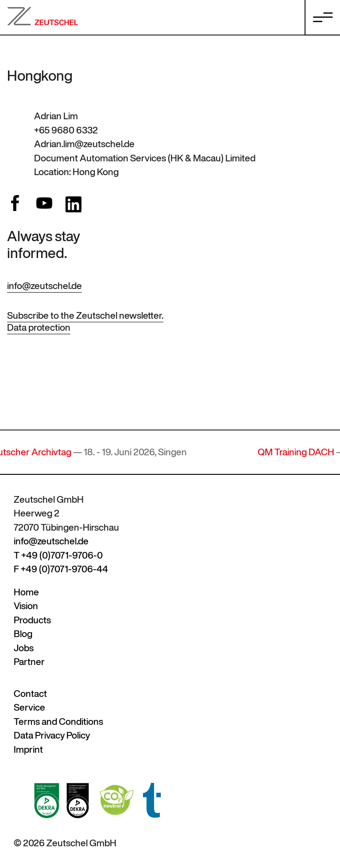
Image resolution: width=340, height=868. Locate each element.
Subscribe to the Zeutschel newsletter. (85, 315)
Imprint (28, 749)
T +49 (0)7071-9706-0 (58, 555)
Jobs (24, 648)
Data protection (39, 327)
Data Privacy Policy (52, 735)
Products (32, 620)
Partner (29, 662)
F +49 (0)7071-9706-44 (61, 569)
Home (26, 592)
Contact (30, 694)
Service (29, 707)
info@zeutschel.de (44, 286)
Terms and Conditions (58, 721)
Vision (26, 606)
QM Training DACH (300, 452)
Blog (23, 634)
